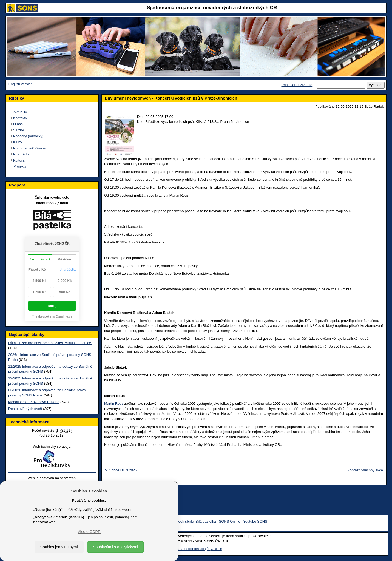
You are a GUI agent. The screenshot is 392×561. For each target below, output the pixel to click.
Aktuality (20, 112)
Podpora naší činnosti (30, 148)
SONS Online (230, 522)
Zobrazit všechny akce (365, 470)
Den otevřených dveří (25, 409)
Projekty (20, 166)
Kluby (18, 142)
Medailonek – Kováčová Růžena (34, 402)
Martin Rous (114, 403)
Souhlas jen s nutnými (59, 547)
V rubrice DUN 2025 (121, 470)
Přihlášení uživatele (297, 85)
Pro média (21, 154)
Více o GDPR (89, 532)
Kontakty (20, 118)
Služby (19, 130)
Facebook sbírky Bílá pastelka (192, 522)
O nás (18, 124)
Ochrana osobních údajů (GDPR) (196, 549)
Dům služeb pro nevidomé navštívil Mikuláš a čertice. (50, 343)
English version (21, 84)
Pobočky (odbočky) (28, 136)
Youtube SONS (255, 522)
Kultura (19, 160)
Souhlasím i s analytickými (115, 547)
